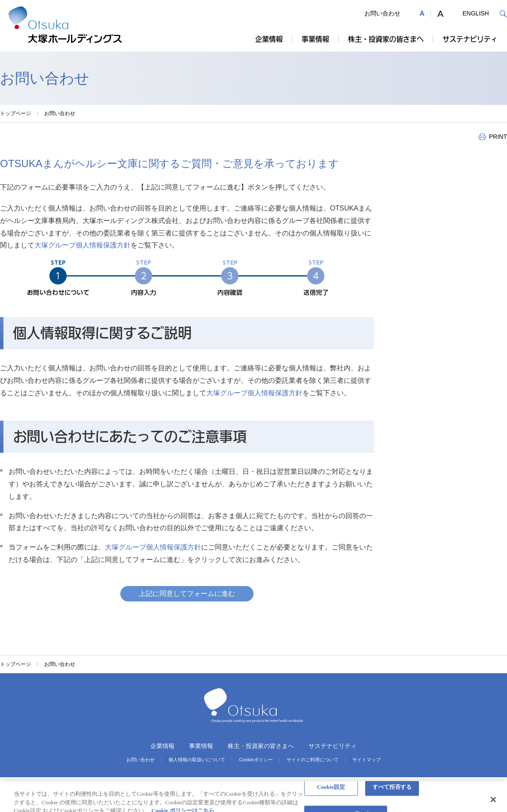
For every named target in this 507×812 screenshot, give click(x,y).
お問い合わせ (382, 13)
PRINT (498, 137)
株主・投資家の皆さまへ (386, 39)
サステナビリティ (470, 39)
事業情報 (315, 39)
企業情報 (269, 39)
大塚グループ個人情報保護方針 (82, 245)
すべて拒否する (392, 792)
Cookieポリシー (256, 760)
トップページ (15, 113)
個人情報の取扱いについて (197, 760)
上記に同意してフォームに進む (187, 594)
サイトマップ (367, 760)
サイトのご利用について (313, 760)
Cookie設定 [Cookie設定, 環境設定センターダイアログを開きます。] (331, 792)
